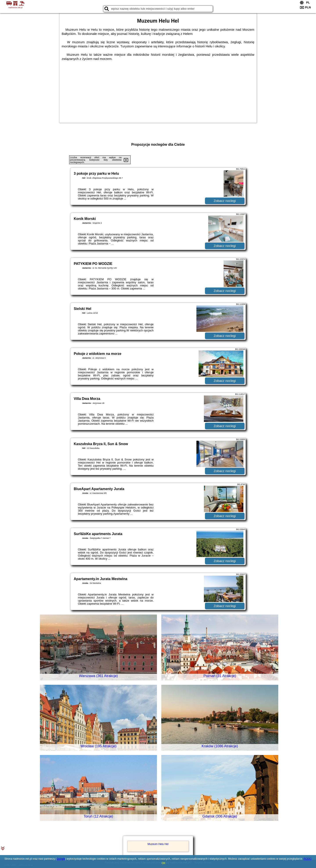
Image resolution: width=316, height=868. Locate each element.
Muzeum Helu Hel (158, 844)
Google (61, 859)
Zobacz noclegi (225, 201)
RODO (308, 859)
